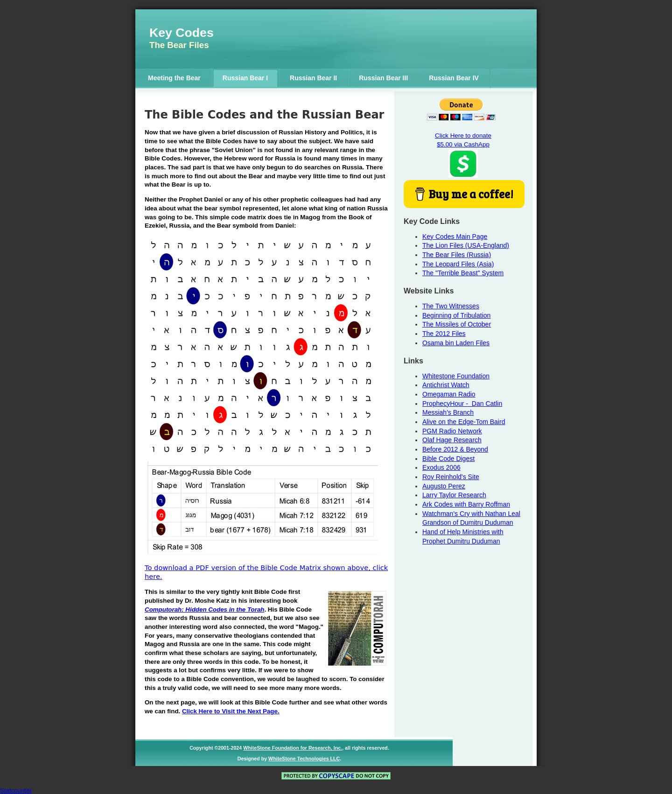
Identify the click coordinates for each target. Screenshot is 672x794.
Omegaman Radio (449, 394)
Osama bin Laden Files (456, 343)
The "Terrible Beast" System (463, 273)
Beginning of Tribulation (456, 315)
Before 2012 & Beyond (455, 449)
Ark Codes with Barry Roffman (466, 504)
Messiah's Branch (448, 412)
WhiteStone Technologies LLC (304, 759)
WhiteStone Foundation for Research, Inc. (293, 748)
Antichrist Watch (446, 385)
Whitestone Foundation (456, 376)
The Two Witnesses (451, 306)
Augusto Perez (444, 486)
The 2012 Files (444, 334)
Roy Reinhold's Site (451, 477)
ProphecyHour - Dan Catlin (462, 404)
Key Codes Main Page (455, 237)
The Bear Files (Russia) (457, 255)
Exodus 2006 (441, 467)
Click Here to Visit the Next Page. (231, 711)
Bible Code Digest (448, 459)
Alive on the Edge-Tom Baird (464, 422)
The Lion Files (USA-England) (466, 245)
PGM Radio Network (452, 431)
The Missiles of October (457, 324)
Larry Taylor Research (454, 495)
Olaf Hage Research (452, 440)
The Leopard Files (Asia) (458, 264)
